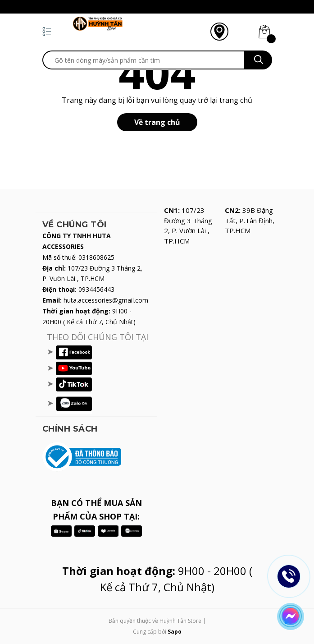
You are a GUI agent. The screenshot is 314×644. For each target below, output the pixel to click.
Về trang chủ (157, 122)
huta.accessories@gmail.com (106, 300)
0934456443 (96, 289)
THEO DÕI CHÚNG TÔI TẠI (98, 337)
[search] (144, 60)
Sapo (175, 632)
